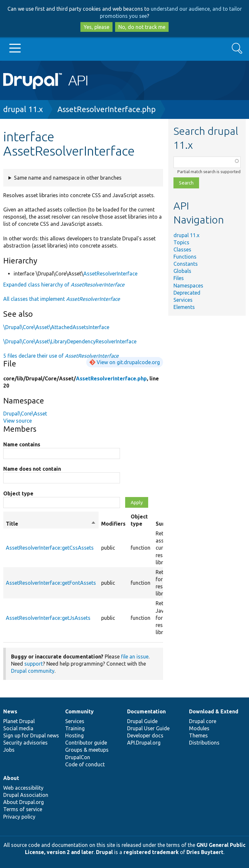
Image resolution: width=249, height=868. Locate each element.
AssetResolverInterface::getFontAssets (51, 583)
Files (179, 278)
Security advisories (25, 743)
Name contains (22, 444)
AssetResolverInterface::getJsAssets (48, 618)
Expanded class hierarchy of (64, 285)
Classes (182, 249)
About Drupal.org (24, 802)
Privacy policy (19, 817)
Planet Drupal (19, 721)
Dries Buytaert (205, 852)
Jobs (9, 750)
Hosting (74, 735)
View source (18, 421)
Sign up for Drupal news (31, 735)
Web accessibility (23, 788)
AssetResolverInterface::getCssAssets (50, 548)
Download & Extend (214, 711)
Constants (186, 264)
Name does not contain (32, 469)
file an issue (135, 657)
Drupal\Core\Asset (25, 414)
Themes (198, 735)
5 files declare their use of (61, 356)
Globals (182, 271)
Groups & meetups (87, 750)
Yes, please (96, 27)
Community (79, 711)
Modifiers (113, 524)
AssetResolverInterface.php (107, 109)
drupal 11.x (23, 109)
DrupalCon (78, 757)
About (11, 778)
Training (75, 728)
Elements (184, 307)
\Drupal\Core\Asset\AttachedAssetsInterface (56, 327)
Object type (18, 493)
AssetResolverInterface (110, 274)
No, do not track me (142, 27)
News (10, 711)
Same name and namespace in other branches (68, 178)
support (34, 664)
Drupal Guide (142, 721)
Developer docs (145, 735)
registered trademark (151, 852)
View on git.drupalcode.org (128, 362)
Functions (185, 257)
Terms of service (23, 809)
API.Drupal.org (144, 743)
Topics (181, 242)
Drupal (104, 852)
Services (183, 300)
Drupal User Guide (148, 728)
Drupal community (33, 671)
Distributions (204, 743)
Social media (18, 728)
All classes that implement (62, 299)
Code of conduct (85, 764)
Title (51, 524)
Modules (199, 728)
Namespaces (188, 286)
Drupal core (203, 721)
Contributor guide (86, 743)
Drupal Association (26, 795)
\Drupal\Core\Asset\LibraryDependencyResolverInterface (70, 341)
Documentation (146, 711)
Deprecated (187, 293)
